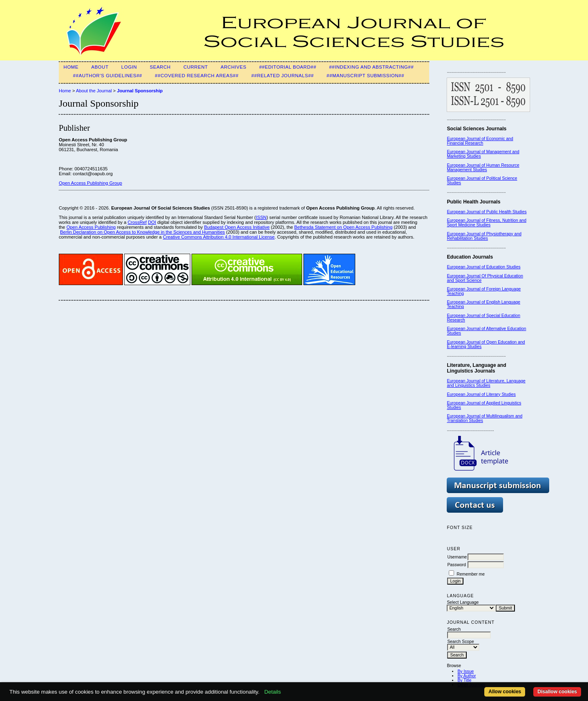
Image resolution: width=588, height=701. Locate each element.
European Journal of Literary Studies (481, 394)
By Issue (465, 671)
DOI (152, 222)
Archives (233, 67)
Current (196, 67)
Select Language (463, 602)
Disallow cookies (557, 692)
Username (457, 557)
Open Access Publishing (91, 227)
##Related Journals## (283, 76)
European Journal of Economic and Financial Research (480, 141)
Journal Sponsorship (140, 91)
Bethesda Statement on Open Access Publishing (344, 227)
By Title (464, 680)
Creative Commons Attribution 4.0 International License (219, 237)
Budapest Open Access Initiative (237, 227)
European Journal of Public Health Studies (487, 212)
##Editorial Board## (288, 67)
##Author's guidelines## (108, 76)
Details (273, 692)
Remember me (471, 574)
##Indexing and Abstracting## (371, 67)
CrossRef (137, 222)
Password (457, 565)
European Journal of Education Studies (483, 267)
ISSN (261, 217)
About (100, 67)
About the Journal (94, 91)
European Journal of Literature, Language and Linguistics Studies (486, 383)
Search (160, 67)
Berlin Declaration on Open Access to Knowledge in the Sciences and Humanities (143, 232)
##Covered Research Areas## (197, 76)
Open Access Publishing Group (90, 183)
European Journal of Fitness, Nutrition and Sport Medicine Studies (487, 223)
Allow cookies (505, 692)
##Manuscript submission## (365, 76)
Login (129, 67)
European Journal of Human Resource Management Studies (483, 167)
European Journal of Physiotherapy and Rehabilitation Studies (484, 236)
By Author (467, 676)
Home (71, 67)
